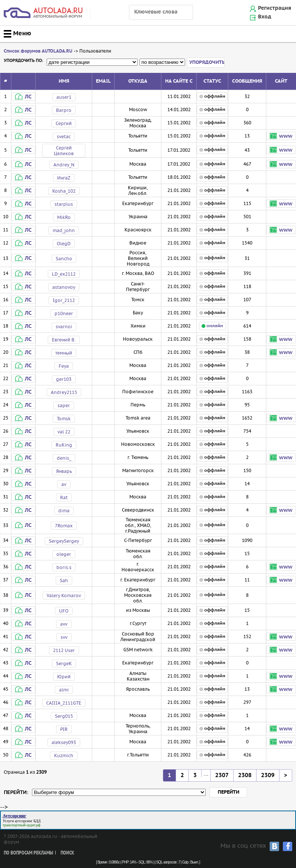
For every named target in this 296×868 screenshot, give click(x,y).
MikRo (64, 217)
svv (64, 637)
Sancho (64, 259)
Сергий (64, 123)
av (64, 484)
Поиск (67, 853)
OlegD (64, 244)
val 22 (64, 432)
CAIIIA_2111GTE (64, 703)
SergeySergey (64, 541)
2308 (245, 775)
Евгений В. (64, 340)
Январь (64, 471)
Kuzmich (64, 756)
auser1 (64, 97)
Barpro (64, 110)
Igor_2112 (64, 300)
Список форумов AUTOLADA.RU (38, 51)
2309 (268, 775)
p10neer (64, 313)
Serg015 (64, 716)
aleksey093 (64, 742)
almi (64, 690)
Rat (64, 497)
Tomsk (64, 419)
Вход (265, 17)
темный (64, 353)
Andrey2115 (64, 392)
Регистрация (275, 8)
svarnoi (64, 327)
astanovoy (64, 287)
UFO (64, 611)
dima (64, 511)
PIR (64, 729)
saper (64, 405)
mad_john (64, 230)
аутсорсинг (24, 821)
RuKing (64, 445)
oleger (64, 554)
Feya (64, 366)
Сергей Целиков (64, 151)
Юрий (64, 677)
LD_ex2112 (64, 274)
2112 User (64, 650)
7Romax (64, 526)
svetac (64, 137)
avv (64, 624)
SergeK (64, 663)
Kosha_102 (64, 191)
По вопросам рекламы (28, 853)
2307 (222, 775)
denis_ (64, 458)
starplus (64, 204)
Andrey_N (64, 165)
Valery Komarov (64, 596)
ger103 (64, 379)
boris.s (64, 567)
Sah (64, 580)
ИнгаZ (64, 178)
